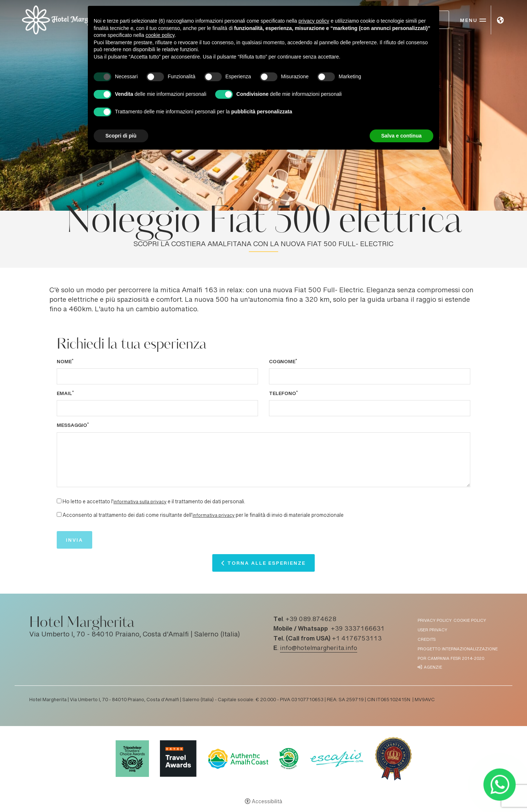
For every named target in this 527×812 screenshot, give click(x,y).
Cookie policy (470, 621)
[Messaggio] (263, 460)
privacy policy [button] (314, 21)
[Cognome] (370, 376)
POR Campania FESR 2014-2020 (451, 659)
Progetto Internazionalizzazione (458, 649)
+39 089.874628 (311, 620)
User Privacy (432, 630)
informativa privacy (214, 516)
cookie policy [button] (160, 35)
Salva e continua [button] (401, 136)
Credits (427, 640)
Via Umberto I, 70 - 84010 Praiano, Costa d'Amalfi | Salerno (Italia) (135, 635)
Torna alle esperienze (266, 565)
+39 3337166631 (358, 629)
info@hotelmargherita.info (319, 649)
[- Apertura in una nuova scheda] (499, 784)
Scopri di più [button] (121, 136)
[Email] (157, 408)
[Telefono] (370, 408)
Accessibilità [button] (267, 802)
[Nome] (157, 376)
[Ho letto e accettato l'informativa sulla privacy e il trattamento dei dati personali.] (59, 501)
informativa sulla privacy (140, 502)
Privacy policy (435, 621)
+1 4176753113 (357, 639)
